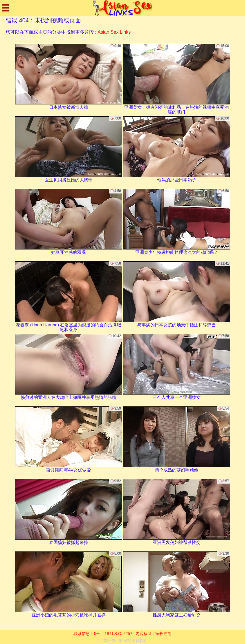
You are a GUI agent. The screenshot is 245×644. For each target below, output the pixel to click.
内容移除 (144, 634)
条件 (97, 634)
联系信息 (82, 634)
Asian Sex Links (114, 32)
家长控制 (163, 634)
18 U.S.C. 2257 (118, 634)
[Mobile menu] (5, 8)
